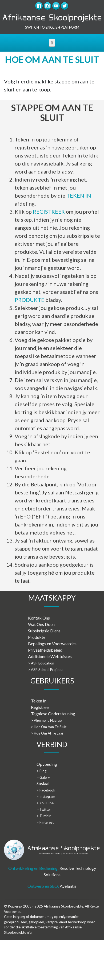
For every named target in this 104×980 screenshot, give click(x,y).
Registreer (41, 707)
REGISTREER (49, 212)
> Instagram (46, 797)
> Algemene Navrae (46, 720)
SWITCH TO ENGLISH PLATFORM (52, 27)
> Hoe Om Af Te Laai (47, 733)
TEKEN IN (79, 195)
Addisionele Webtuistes (50, 656)
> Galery (43, 777)
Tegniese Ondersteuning (53, 714)
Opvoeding (47, 764)
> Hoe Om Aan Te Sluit (49, 727)
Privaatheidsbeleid (45, 650)
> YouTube (45, 803)
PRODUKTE (29, 300)
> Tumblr (44, 816)
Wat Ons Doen (41, 624)
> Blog (41, 771)
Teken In (39, 701)
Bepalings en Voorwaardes (52, 643)
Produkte (37, 637)
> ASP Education (41, 663)
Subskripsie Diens (44, 631)
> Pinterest (45, 822)
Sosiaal (43, 783)
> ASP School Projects (46, 670)
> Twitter (44, 809)
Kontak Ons (39, 618)
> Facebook (46, 790)
